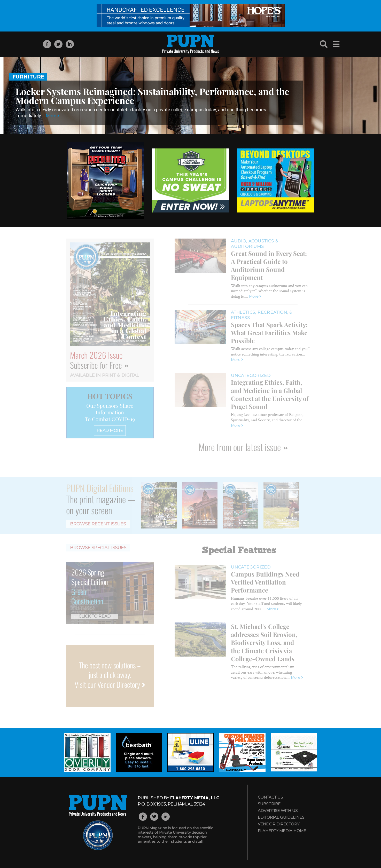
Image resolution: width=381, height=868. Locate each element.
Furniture (28, 77)
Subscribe (269, 804)
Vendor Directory (279, 824)
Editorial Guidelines (281, 817)
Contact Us (270, 797)
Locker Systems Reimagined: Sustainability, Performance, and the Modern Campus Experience (152, 96)
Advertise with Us (278, 811)
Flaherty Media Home (282, 831)
